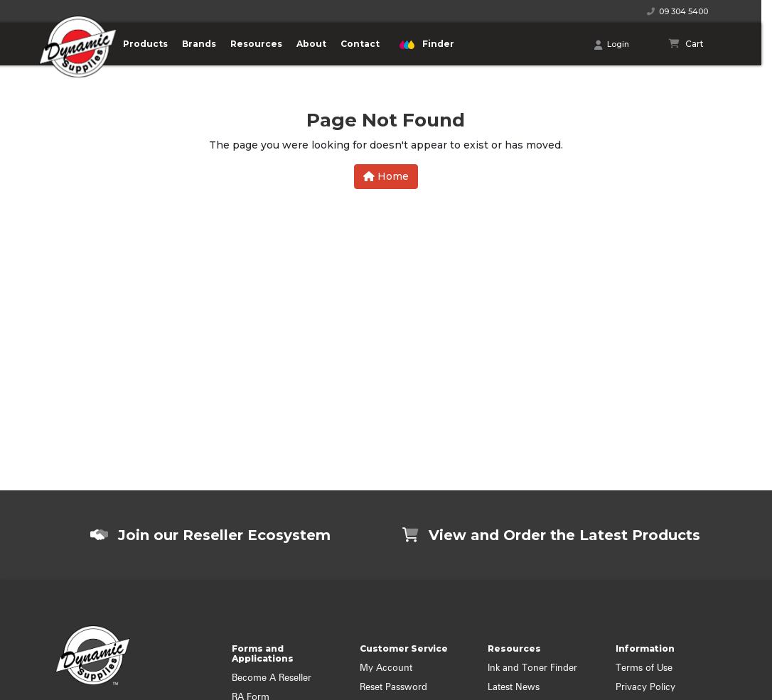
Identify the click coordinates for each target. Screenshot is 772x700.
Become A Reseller (272, 678)
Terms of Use (644, 668)
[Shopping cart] (687, 44)
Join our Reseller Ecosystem (210, 535)
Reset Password (393, 688)
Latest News (514, 688)
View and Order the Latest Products (551, 535)
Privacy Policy (645, 688)
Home (386, 176)
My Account (386, 668)
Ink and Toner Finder (532, 668)
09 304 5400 (677, 11)
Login (612, 45)
